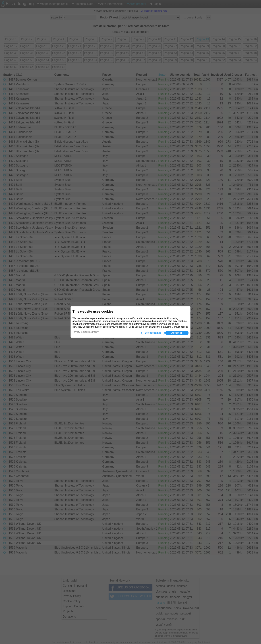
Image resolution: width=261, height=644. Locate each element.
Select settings (153, 333)
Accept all (177, 333)
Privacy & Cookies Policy (86, 332)
